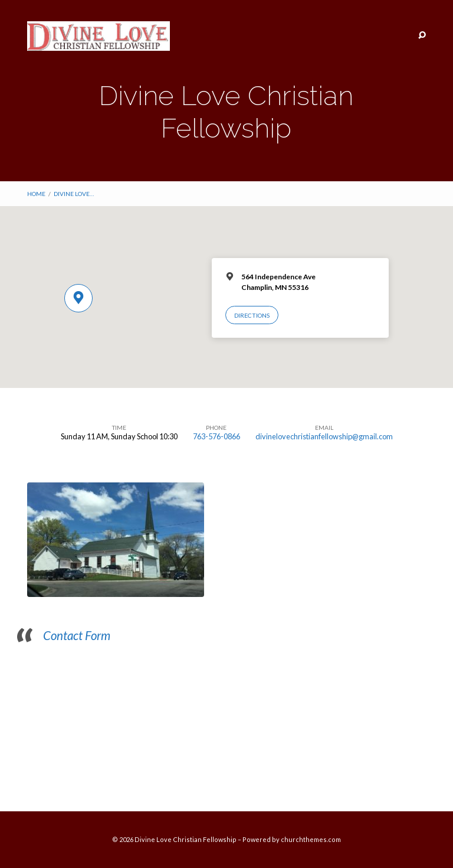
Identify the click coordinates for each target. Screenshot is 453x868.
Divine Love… (74, 194)
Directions (252, 315)
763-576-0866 (216, 436)
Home (36, 194)
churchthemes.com (311, 839)
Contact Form (77, 635)
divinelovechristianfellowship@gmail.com (324, 436)
